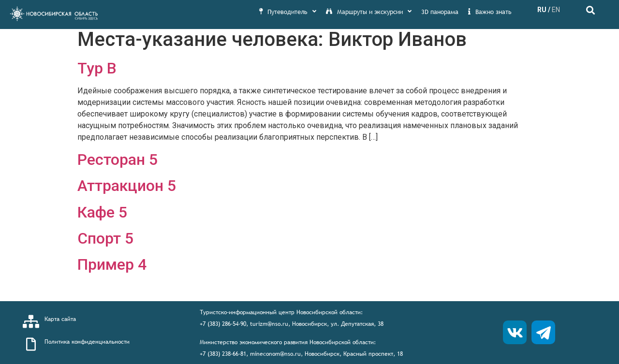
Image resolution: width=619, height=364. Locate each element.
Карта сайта (60, 319)
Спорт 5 (105, 238)
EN (556, 10)
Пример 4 (112, 264)
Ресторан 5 (118, 160)
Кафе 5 (102, 212)
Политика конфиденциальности (87, 342)
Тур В (97, 68)
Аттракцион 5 (127, 186)
